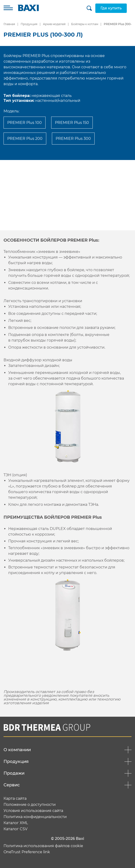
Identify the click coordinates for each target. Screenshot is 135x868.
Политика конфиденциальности (35, 817)
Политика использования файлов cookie (43, 846)
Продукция (29, 24)
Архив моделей (54, 24)
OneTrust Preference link (27, 852)
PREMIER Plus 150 (72, 123)
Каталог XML (16, 823)
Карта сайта (15, 799)
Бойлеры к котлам (85, 24)
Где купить (111, 8)
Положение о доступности (30, 805)
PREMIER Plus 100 (25, 123)
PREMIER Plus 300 (73, 139)
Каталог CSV (15, 829)
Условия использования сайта (33, 811)
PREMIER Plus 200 (25, 139)
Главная (9, 24)
